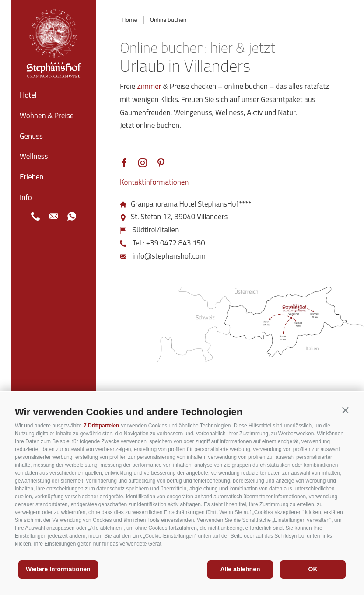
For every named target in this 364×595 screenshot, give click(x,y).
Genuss (31, 136)
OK (313, 569)
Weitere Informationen (58, 569)
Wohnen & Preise (47, 115)
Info (26, 197)
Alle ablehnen (240, 569)
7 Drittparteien (101, 426)
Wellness (34, 156)
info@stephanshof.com (169, 256)
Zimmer (149, 86)
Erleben (31, 177)
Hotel (28, 95)
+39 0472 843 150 (176, 243)
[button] (345, 410)
